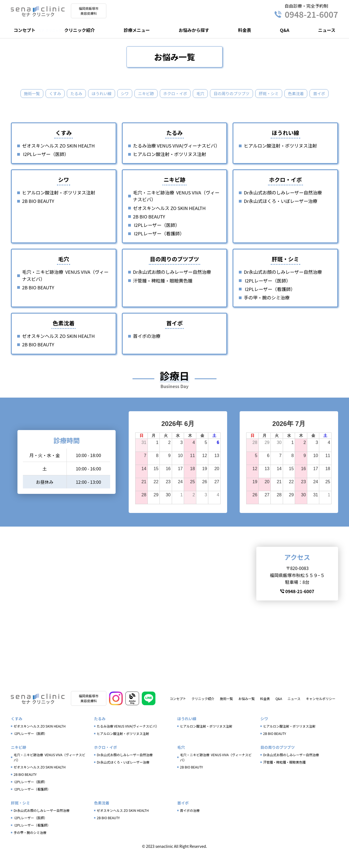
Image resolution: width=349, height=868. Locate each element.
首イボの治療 (147, 349)
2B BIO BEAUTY (38, 214)
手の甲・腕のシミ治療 (267, 310)
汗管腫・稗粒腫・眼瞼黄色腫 (163, 293)
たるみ (81, 94)
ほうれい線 (108, 94)
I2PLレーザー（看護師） (159, 246)
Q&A (285, 30)
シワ (133, 94)
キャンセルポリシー (321, 713)
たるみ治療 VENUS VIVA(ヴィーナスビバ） (177, 158)
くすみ (59, 94)
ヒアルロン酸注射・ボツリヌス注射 (170, 167)
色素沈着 (315, 94)
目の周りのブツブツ (246, 94)
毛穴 (213, 94)
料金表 (245, 30)
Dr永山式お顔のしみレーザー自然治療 (283, 205)
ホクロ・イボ (186, 94)
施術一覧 (34, 94)
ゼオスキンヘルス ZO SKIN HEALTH (58, 158)
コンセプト (25, 30)
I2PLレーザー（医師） (46, 167)
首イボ (174, 106)
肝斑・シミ (286, 94)
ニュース (327, 30)
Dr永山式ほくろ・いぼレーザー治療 (280, 214)
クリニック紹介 (80, 30)
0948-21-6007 (306, 14)
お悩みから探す (194, 30)
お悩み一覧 (246, 713)
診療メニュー (137, 30)
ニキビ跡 (155, 94)
